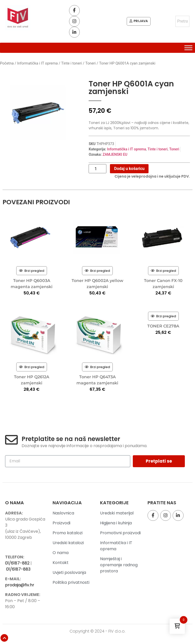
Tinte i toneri (72, 64)
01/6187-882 (17, 563)
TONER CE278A (163, 327)
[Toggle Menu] (188, 48)
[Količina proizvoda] (97, 169)
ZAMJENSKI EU (115, 155)
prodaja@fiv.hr (20, 585)
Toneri (91, 64)
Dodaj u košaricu (129, 169)
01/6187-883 (18, 569)
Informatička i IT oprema (37, 64)
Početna (7, 64)
